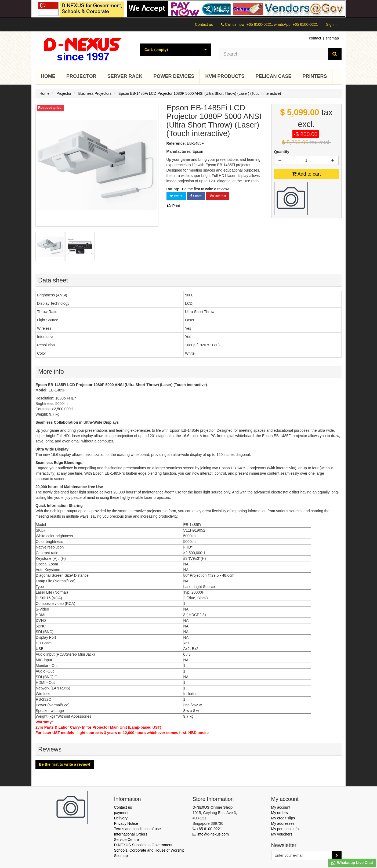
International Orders (131, 834)
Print (173, 206)
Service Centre (127, 840)
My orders (280, 813)
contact (315, 38)
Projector (81, 76)
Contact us (204, 24)
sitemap (332, 38)
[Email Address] (302, 855)
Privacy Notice (126, 823)
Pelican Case (273, 76)
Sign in (332, 24)
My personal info (285, 829)
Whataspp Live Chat (352, 863)
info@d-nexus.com (213, 834)
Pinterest (218, 196)
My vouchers (282, 834)
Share (196, 196)
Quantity (282, 152)
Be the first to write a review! (206, 189)
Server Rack (125, 76)
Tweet (176, 196)
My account (281, 807)
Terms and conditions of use (137, 829)
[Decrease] (280, 160)
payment (121, 813)
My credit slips (283, 818)
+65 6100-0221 (209, 829)
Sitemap (121, 856)
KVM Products (225, 76)
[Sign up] (337, 855)
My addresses (283, 823)
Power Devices (174, 76)
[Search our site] (274, 54)
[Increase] (333, 160)
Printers (315, 76)
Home (48, 76)
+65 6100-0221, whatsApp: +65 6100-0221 (282, 24)
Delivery (121, 818)
